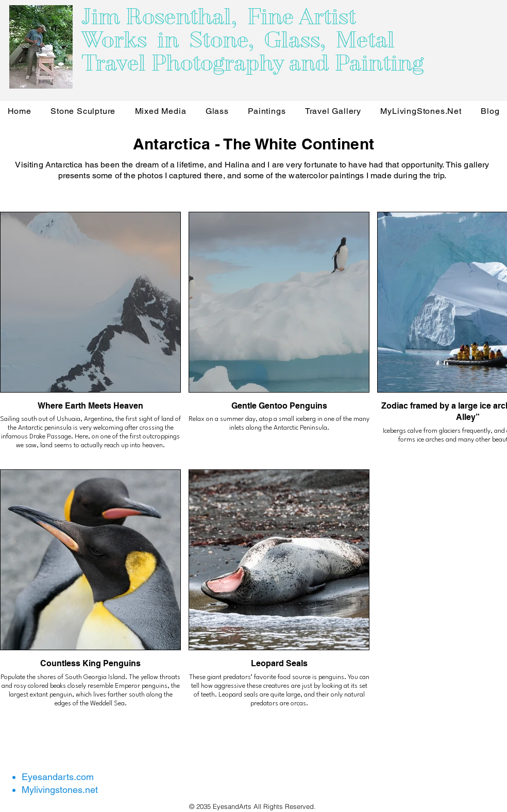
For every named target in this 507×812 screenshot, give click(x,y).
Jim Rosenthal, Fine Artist (219, 16)
